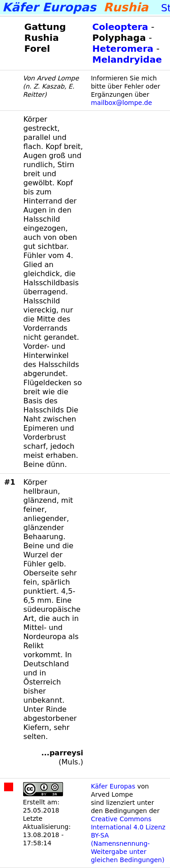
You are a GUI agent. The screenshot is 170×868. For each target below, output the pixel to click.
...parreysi (62, 753)
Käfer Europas (113, 786)
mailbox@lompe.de (121, 103)
